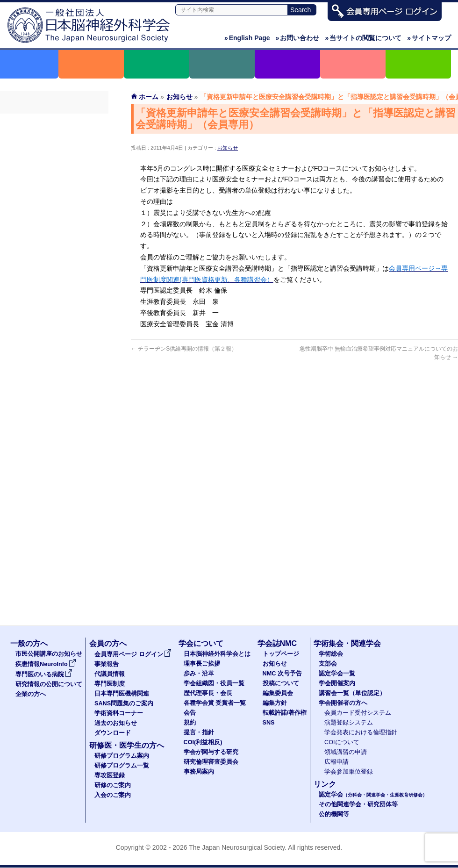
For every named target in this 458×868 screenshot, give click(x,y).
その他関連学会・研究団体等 (358, 804)
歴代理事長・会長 (208, 693)
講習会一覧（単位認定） (352, 693)
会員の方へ (108, 643)
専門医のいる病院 (44, 674)
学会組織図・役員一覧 (214, 683)
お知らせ (228, 148)
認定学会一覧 (337, 674)
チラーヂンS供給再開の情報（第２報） (184, 349)
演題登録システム (349, 723)
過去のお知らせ (54, 240)
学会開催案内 (337, 683)
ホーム (149, 97)
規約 (190, 723)
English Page (247, 38)
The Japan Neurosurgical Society (237, 847)
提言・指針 (199, 732)
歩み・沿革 (199, 674)
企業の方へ (31, 694)
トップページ (281, 654)
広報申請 (336, 762)
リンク (325, 784)
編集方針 (275, 703)
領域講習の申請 (346, 752)
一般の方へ (29, 643)
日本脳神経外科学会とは (217, 654)
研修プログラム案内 (122, 756)
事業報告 (54, 139)
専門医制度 (54, 172)
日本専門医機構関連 (54, 189)
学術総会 (331, 654)
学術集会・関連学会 (347, 643)
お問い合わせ (298, 38)
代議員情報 (110, 674)
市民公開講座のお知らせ (49, 654)
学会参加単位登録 (349, 772)
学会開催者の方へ (343, 703)
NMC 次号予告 (282, 674)
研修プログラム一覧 (122, 766)
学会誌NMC (277, 643)
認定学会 (373, 795)
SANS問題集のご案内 (54, 206)
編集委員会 (278, 693)
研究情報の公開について (49, 684)
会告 (190, 713)
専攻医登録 (110, 775)
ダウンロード (54, 257)
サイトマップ (429, 38)
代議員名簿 (54, 156)
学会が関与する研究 (211, 752)
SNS (269, 723)
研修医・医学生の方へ (127, 745)
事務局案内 (199, 772)
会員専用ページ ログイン (54, 122)
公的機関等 (334, 814)
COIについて (342, 742)
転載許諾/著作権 (285, 713)
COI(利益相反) (203, 742)
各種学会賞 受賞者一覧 (215, 703)
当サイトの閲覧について (363, 38)
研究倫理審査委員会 (211, 762)
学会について (201, 643)
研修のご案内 (113, 785)
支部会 (328, 664)
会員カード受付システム (358, 713)
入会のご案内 (113, 795)
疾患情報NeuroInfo (46, 664)
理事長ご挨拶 (202, 664)
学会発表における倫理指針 (361, 732)
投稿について (281, 683)
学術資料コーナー (54, 223)
